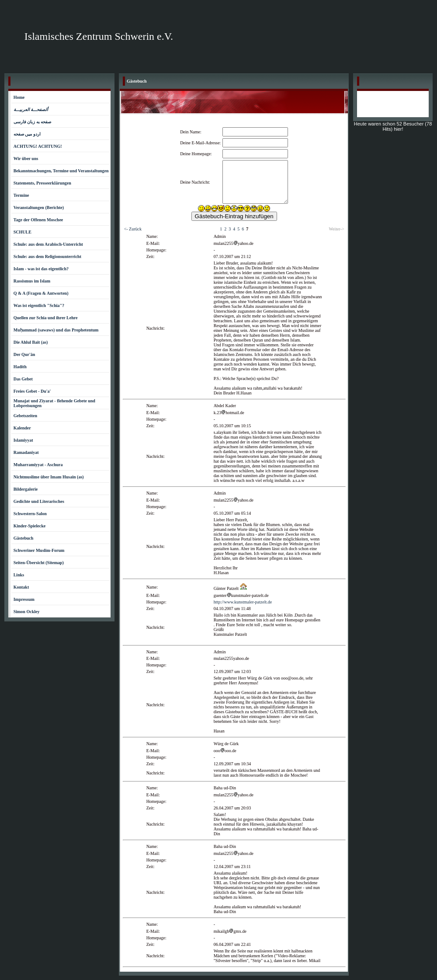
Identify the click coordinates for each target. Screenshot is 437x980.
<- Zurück (133, 229)
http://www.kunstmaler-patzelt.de (243, 602)
